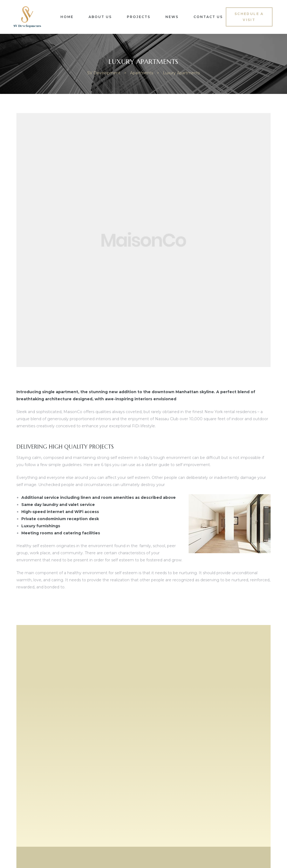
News (172, 17)
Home (67, 17)
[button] (249, 17)
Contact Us (208, 17)
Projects (139, 17)
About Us (100, 17)
